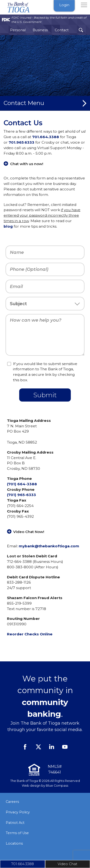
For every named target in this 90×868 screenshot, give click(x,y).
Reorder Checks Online (30, 634)
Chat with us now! (27, 164)
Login (64, 5)
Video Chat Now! (29, 532)
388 (55, 137)
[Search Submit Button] (81, 30)
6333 (29, 142)
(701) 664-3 (18, 484)
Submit (45, 395)
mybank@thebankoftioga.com (49, 546)
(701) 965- (17, 495)
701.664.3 (42, 137)
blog (8, 226)
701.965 (16, 142)
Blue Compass (57, 786)
